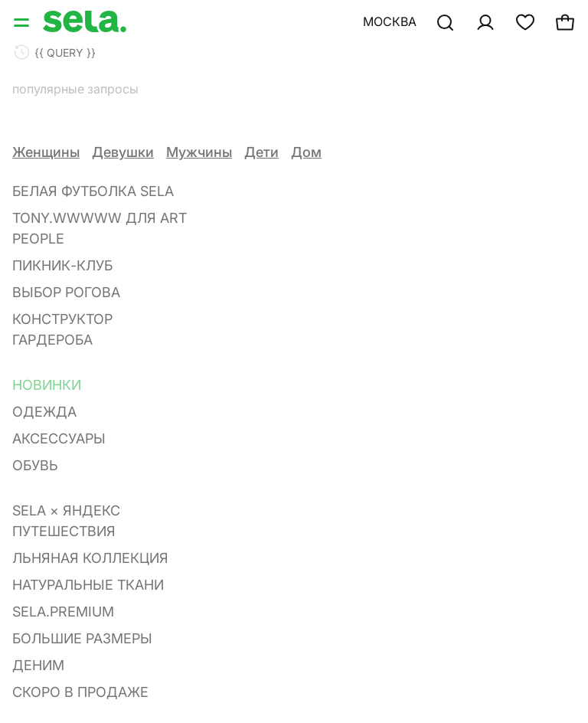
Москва (390, 21)
